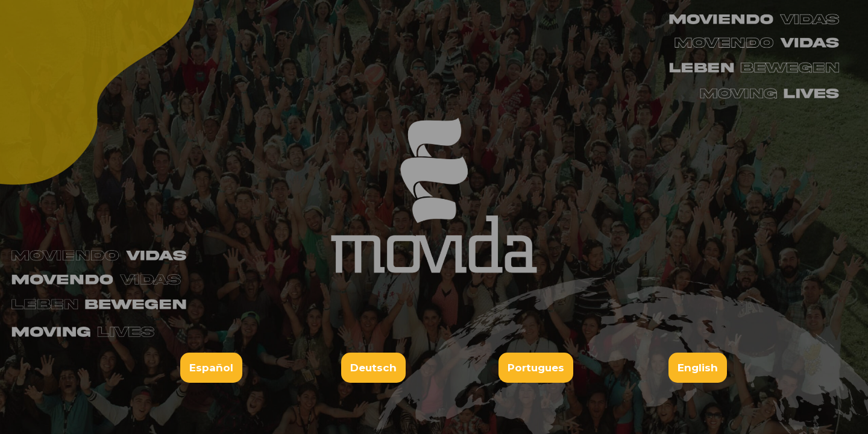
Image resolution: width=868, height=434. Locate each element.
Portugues (536, 368)
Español (211, 368)
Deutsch (373, 368)
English (698, 368)
